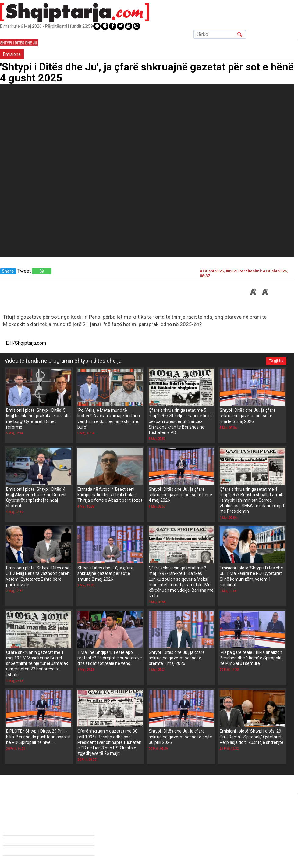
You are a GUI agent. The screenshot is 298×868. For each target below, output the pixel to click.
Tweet (24, 271)
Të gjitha (276, 361)
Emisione (12, 54)
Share (8, 271)
